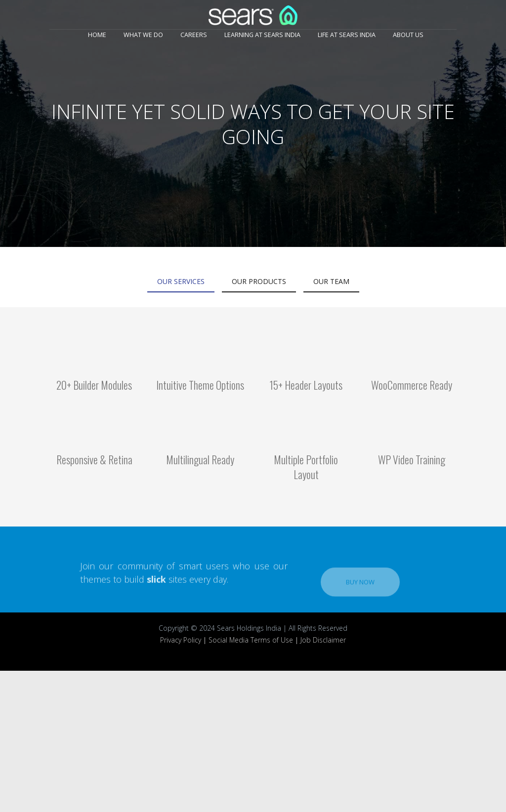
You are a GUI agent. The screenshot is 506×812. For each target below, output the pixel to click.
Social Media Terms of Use (251, 640)
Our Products (259, 281)
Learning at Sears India (262, 35)
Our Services (181, 281)
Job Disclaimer (323, 640)
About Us (408, 35)
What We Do (143, 35)
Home (97, 35)
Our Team (331, 281)
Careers (194, 35)
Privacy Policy (181, 640)
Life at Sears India (347, 35)
